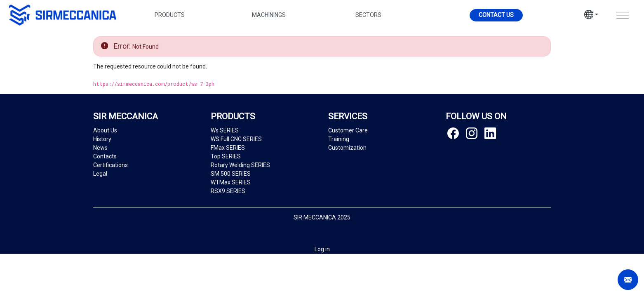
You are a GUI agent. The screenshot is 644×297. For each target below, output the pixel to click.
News (100, 148)
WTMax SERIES (231, 182)
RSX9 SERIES (228, 191)
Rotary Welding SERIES (240, 165)
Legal (100, 174)
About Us (105, 130)
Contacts (105, 156)
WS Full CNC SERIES (236, 139)
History (102, 139)
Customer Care (348, 130)
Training (339, 139)
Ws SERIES (225, 130)
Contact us (496, 15)
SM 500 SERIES (231, 174)
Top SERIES (226, 156)
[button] (591, 16)
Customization (347, 148)
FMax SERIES (228, 148)
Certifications (110, 165)
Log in (322, 249)
